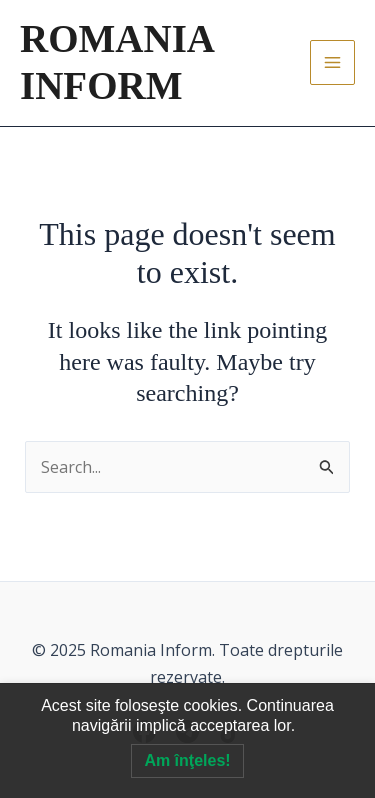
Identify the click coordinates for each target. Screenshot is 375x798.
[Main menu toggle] (332, 62)
